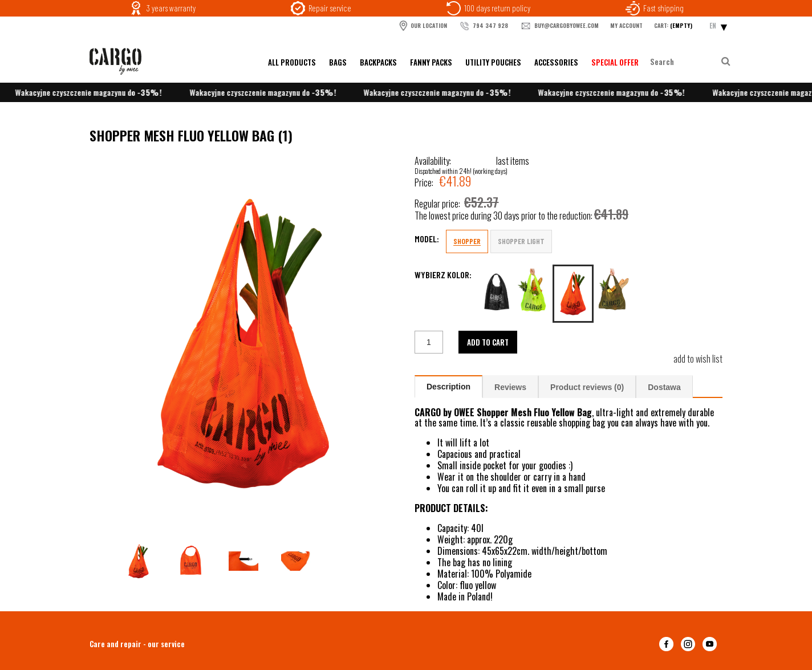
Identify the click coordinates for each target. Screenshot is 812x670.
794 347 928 (483, 26)
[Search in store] (685, 62)
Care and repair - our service (137, 644)
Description (448, 387)
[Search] (725, 62)
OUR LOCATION (423, 26)
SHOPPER (467, 241)
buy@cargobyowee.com (559, 26)
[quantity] (429, 342)
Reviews (510, 387)
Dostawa (664, 387)
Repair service (330, 8)
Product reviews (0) (587, 387)
